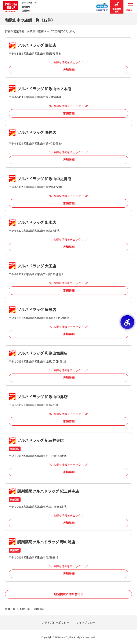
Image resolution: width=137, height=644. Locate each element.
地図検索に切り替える (69, 594)
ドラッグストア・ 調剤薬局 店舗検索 (21, 7)
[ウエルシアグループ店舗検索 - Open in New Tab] (102, 6)
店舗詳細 (69, 70)
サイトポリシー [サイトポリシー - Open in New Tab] (86, 623)
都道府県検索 (117, 7)
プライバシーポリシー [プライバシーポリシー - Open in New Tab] (55, 623)
